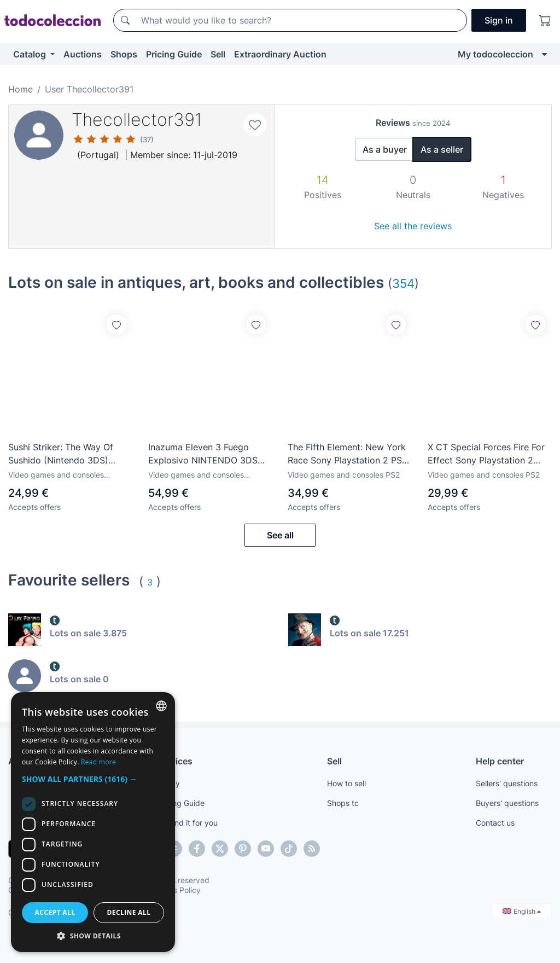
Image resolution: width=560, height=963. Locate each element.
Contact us (495, 823)
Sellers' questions (507, 783)
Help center (500, 761)
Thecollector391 (137, 120)
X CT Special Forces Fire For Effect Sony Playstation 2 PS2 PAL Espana (486, 454)
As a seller (442, 149)
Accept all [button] (55, 912)
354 (403, 283)
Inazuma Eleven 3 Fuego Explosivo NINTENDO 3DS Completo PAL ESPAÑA (203, 454)
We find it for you (187, 823)
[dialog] (93, 822)
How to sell (346, 783)
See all (280, 535)
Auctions (83, 54)
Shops (124, 54)
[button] (93, 779)
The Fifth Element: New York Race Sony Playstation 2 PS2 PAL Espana (348, 454)
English (522, 911)
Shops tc (343, 803)
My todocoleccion (495, 54)
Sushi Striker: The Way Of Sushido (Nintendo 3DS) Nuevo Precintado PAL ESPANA (61, 454)
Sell (218, 54)
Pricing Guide (174, 54)
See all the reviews (413, 226)
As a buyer (385, 149)
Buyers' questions (507, 803)
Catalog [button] (31, 54)
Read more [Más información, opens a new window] (98, 762)
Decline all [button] (129, 912)
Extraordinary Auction (280, 54)
